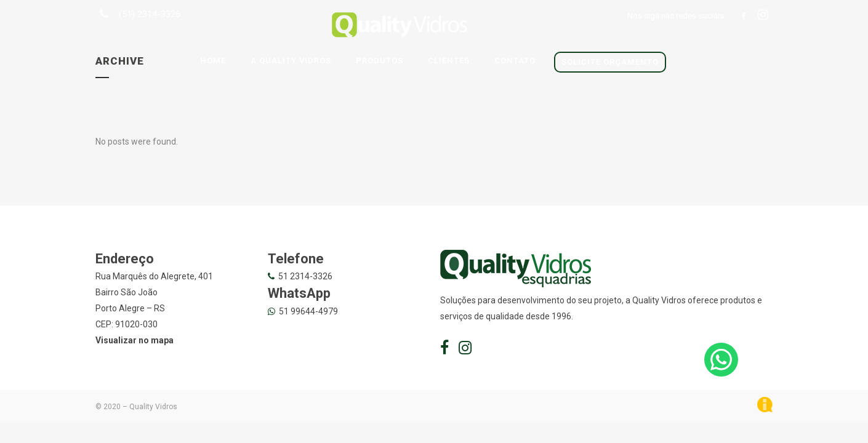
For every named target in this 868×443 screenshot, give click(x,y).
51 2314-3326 (305, 276)
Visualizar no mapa (135, 340)
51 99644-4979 (308, 311)
